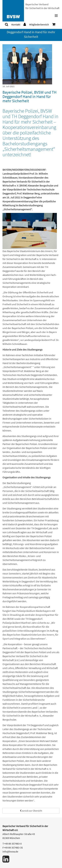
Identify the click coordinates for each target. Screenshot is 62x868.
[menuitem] (7, 25)
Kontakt (16, 24)
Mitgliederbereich (39, 24)
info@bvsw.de (10, 851)
